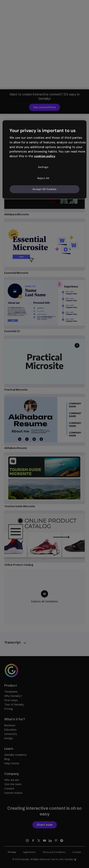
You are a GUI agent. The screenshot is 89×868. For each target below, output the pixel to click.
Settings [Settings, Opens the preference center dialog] (43, 167)
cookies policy (45, 156)
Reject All (43, 178)
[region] (44, 159)
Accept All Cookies (44, 189)
